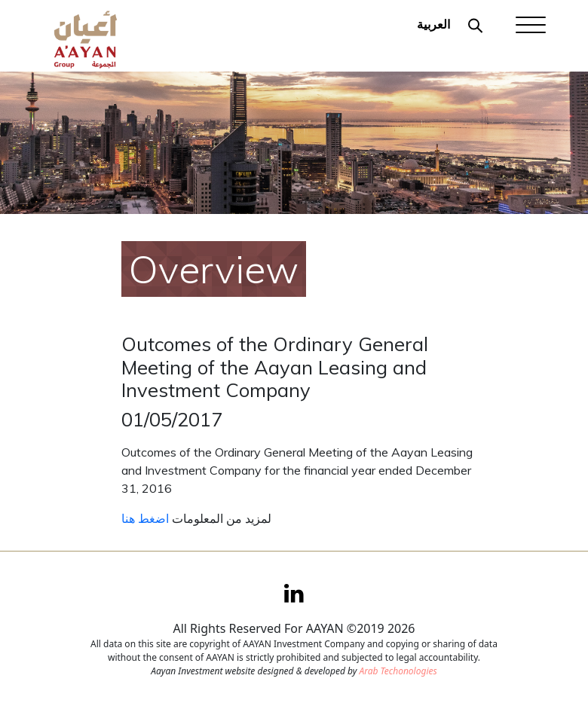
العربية (433, 24)
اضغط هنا (145, 518)
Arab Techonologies (398, 671)
